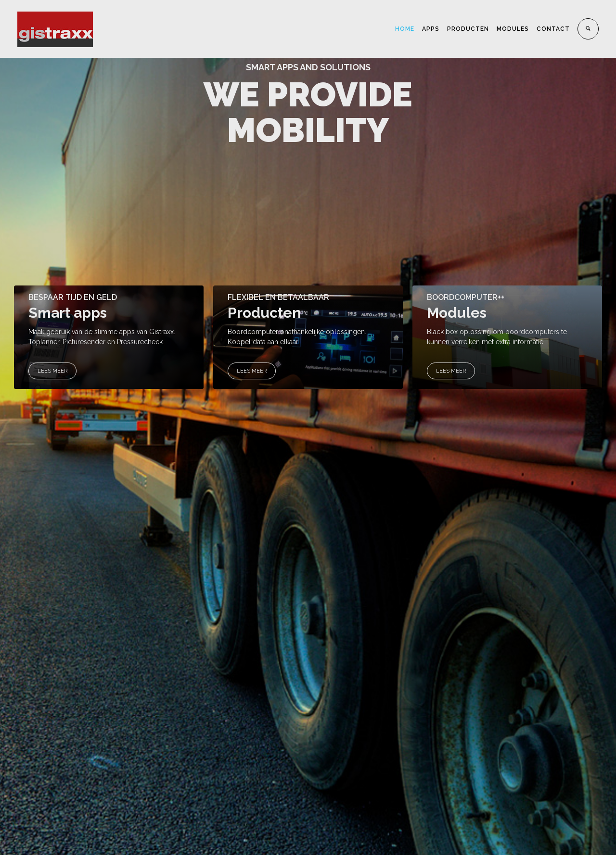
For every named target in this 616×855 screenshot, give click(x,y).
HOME (405, 29)
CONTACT (553, 29)
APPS (431, 29)
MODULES (513, 29)
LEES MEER (52, 371)
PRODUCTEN (468, 29)
